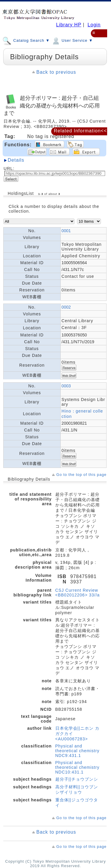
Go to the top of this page (81, 475)
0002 (66, 307)
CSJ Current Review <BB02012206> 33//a (78, 593)
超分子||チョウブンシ (77, 779)
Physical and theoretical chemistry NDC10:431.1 (77, 767)
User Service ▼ (72, 40)
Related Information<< (80, 131)
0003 (66, 386)
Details (16, 160)
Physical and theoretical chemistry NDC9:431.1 (77, 751)
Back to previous (56, 72)
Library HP (69, 25)
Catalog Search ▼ (26, 40)
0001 (66, 231)
